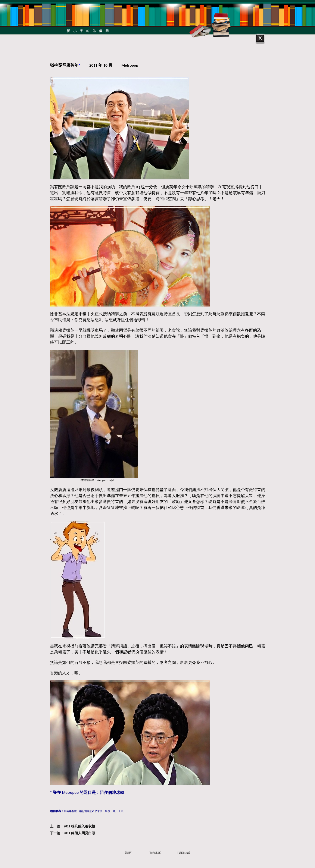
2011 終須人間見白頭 (79, 833)
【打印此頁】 (155, 853)
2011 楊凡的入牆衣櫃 (79, 826)
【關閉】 (129, 853)
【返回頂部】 (184, 853)
